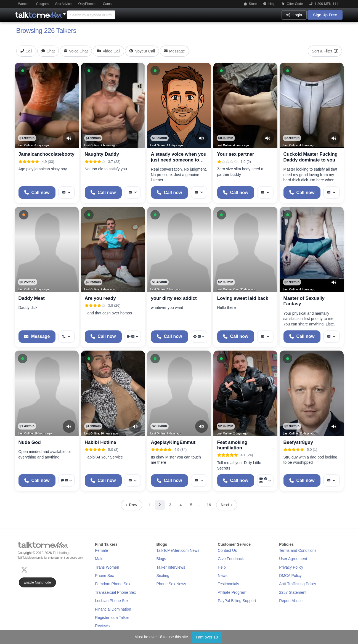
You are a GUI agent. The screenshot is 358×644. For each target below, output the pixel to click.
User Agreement (293, 559)
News (223, 576)
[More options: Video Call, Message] (133, 337)
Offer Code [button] (292, 4)
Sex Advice (63, 4)
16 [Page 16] (209, 505)
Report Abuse (291, 601)
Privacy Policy (291, 567)
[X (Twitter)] (25, 569)
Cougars (42, 4)
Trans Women (107, 567)
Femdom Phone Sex (113, 584)
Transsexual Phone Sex (115, 592)
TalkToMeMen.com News (178, 550)
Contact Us (227, 550)
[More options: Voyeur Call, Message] (199, 337)
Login (294, 15)
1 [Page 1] (149, 505)
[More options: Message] (67, 193)
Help (269, 4)
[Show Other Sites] (65, 12)
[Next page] (227, 505)
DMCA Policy (290, 576)
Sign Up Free (325, 15)
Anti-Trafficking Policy (298, 584)
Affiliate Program (232, 592)
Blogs (161, 559)
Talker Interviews (171, 567)
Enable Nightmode (37, 582)
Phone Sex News (171, 584)
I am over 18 (207, 637)
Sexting (163, 576)
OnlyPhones (87, 4)
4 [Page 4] (181, 505)
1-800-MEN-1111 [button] (325, 4)
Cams (107, 4)
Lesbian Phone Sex (112, 601)
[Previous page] (131, 505)
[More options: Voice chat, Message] (67, 480)
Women (24, 4)
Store (250, 4)
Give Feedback (231, 559)
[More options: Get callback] (67, 337)
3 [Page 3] (170, 505)
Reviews (102, 626)
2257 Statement (293, 592)
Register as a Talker (112, 618)
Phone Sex (104, 576)
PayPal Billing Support (237, 601)
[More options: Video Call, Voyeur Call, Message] (265, 480)
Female (101, 550)
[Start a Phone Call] (37, 193)
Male (99, 559)
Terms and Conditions (298, 550)
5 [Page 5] (191, 505)
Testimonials (228, 584)
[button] (23, 71)
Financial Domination (113, 609)
